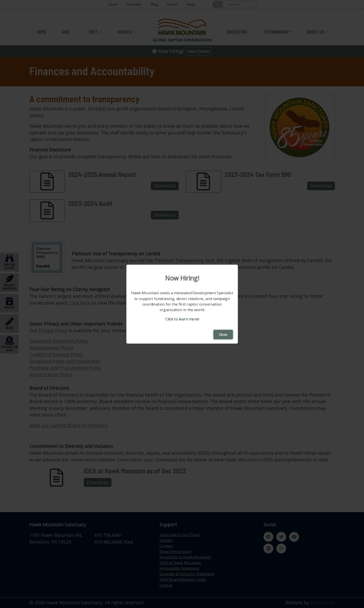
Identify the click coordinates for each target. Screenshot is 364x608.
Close (223, 335)
